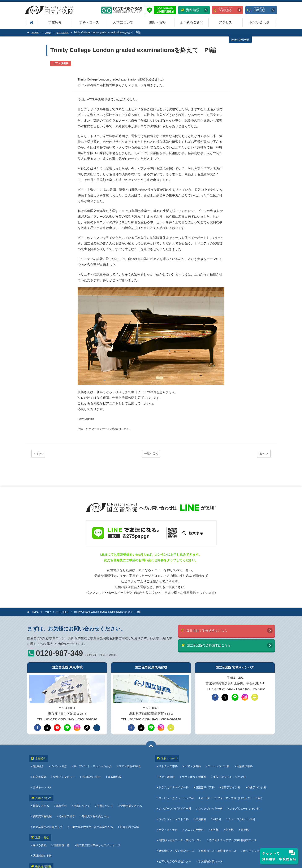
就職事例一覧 (61, 813)
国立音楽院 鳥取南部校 (151, 666)
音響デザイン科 (230, 777)
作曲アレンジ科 (255, 777)
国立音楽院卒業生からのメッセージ (97, 813)
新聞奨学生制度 (43, 791)
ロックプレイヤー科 (210, 791)
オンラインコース (253, 819)
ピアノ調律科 (168, 770)
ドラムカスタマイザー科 (174, 777)
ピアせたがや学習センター (176, 826)
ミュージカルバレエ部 (240, 798)
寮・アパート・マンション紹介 (92, 763)
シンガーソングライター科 (176, 791)
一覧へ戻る (151, 453)
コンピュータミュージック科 (177, 784)
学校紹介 (55, 22)
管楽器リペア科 (205, 777)
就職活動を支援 (135, 813)
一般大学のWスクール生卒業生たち (55, 798)
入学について (123, 22)
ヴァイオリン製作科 (194, 770)
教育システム (42, 784)
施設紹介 (39, 763)
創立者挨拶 (40, 770)
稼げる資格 (40, 813)
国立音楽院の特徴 (128, 763)
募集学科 (61, 784)
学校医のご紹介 (90, 770)
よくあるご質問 (191, 22)
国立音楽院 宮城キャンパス (235, 666)
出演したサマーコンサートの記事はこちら (107, 429)
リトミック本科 (169, 763)
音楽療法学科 (243, 763)
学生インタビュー (64, 770)
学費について (103, 784)
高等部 (242, 805)
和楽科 (216, 798)
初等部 (214, 805)
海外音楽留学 (67, 791)
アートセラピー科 (218, 763)
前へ (40, 453)
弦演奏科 (201, 798)
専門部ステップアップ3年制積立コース (233, 812)
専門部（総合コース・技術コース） (181, 812)
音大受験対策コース (210, 826)
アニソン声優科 (194, 805)
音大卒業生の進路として (129, 791)
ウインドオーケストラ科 (174, 798)
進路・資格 (157, 22)
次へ (262, 453)
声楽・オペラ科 (169, 805)
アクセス (225, 22)
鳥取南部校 (113, 770)
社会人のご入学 (93, 798)
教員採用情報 (41, 822)
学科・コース (89, 22)
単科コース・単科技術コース (219, 819)
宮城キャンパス (135, 770)
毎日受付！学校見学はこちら (210, 629)
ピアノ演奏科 (193, 763)
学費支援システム (129, 784)
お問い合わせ (260, 22)
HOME (34, 32)
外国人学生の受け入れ (95, 791)
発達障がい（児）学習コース (177, 819)
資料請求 (190, 10)
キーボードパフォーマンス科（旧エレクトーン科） (232, 784)
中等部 (228, 805)
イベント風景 (59, 763)
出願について (81, 784)
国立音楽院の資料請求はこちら (212, 645)
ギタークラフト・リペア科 (229, 770)
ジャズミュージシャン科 (244, 791)
